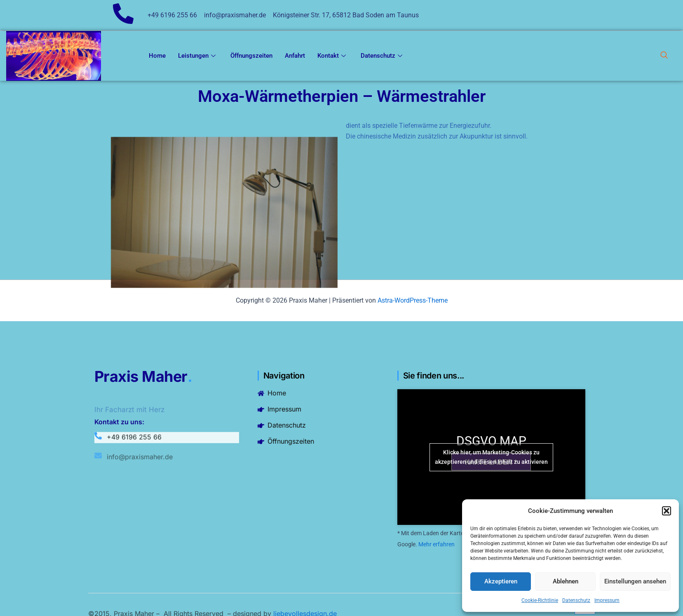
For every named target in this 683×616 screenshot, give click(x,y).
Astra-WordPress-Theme (413, 300)
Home (157, 56)
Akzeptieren (501, 581)
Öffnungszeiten (251, 56)
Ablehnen (566, 581)
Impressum (607, 600)
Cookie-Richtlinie (540, 600)
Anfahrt (295, 56)
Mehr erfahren (437, 544)
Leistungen (197, 56)
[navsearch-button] (664, 56)
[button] (667, 511)
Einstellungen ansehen (635, 581)
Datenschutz (576, 600)
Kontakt (332, 56)
